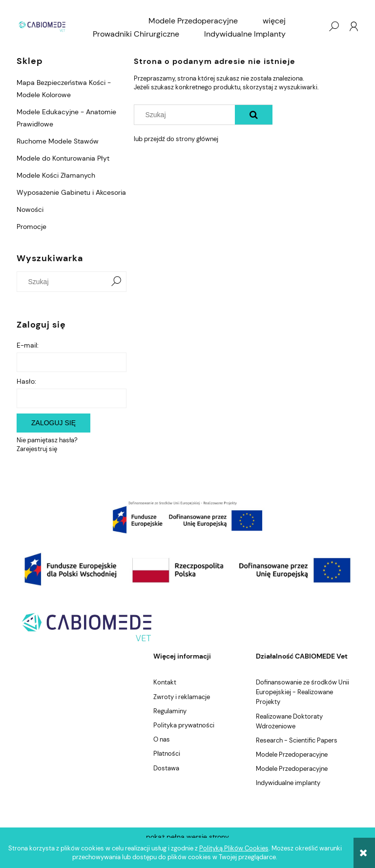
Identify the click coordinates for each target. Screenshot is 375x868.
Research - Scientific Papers (297, 740)
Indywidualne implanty (288, 783)
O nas (162, 739)
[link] (187, 517)
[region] (187, 517)
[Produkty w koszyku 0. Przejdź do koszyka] (314, 26)
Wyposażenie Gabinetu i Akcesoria (71, 192)
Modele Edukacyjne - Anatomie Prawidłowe (66, 118)
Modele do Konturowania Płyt (63, 158)
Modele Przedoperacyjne (292, 754)
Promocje (31, 227)
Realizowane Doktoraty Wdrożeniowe (289, 721)
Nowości (30, 209)
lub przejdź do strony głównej (176, 139)
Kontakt (165, 682)
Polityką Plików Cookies (234, 848)
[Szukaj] (116, 282)
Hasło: (26, 381)
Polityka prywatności (184, 725)
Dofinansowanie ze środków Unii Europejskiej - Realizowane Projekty (302, 692)
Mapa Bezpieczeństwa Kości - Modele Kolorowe (64, 89)
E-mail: (28, 345)
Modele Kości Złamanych (56, 175)
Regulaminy (170, 711)
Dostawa (166, 768)
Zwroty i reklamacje (182, 697)
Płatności (167, 754)
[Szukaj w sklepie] (64, 282)
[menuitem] (193, 21)
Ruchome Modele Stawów (58, 141)
